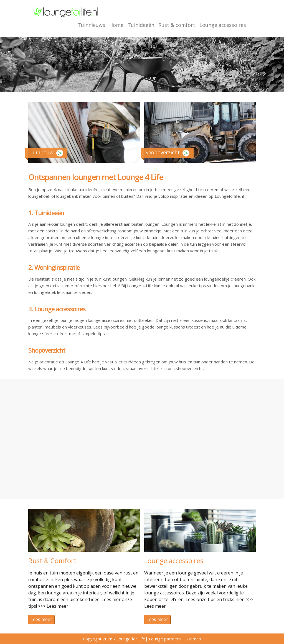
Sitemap (193, 639)
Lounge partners (165, 639)
